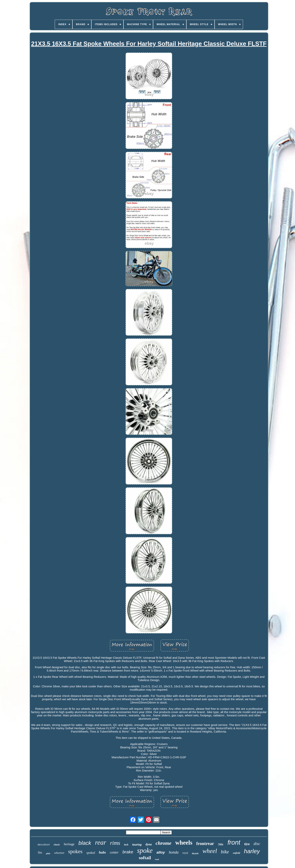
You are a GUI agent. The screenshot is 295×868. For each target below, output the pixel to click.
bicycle (195, 853)
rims (115, 843)
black (85, 843)
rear (101, 842)
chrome (163, 843)
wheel (210, 851)
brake (128, 852)
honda (174, 852)
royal (185, 853)
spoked (91, 853)
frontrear (205, 844)
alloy (161, 852)
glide (48, 853)
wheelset (59, 853)
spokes (75, 851)
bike (225, 852)
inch (126, 845)
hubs (102, 852)
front (234, 842)
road (157, 859)
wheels (184, 843)
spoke (145, 851)
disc (257, 844)
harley (252, 851)
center (114, 852)
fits (40, 853)
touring (137, 845)
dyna (149, 844)
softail (145, 858)
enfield (236, 853)
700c (221, 844)
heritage (69, 844)
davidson (44, 845)
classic (57, 845)
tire (247, 844)
